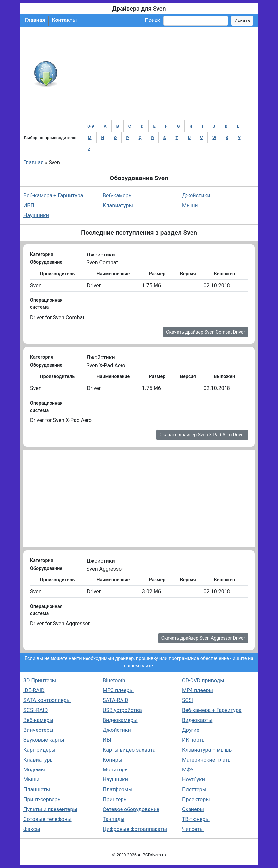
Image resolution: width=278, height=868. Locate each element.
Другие (191, 730)
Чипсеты (193, 829)
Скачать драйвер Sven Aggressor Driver (203, 638)
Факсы (32, 829)
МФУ (188, 770)
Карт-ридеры (39, 750)
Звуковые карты (44, 740)
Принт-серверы (43, 799)
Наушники (36, 215)
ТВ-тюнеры (196, 819)
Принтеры (115, 799)
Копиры (112, 760)
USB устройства (122, 710)
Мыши (190, 205)
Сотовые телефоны (48, 819)
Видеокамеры (120, 720)
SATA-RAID (116, 700)
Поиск (152, 20)
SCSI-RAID (35, 710)
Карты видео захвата (129, 750)
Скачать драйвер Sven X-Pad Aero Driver (202, 435)
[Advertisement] (161, 74)
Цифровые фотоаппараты (135, 829)
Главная (35, 20)
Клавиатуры (118, 205)
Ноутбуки (193, 780)
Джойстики (196, 196)
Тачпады (114, 819)
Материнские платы (207, 760)
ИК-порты (194, 740)
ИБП (29, 205)
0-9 (91, 126)
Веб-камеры (118, 196)
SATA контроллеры (47, 700)
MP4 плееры (197, 690)
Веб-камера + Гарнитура (53, 196)
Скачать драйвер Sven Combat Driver (206, 332)
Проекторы (196, 799)
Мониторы (116, 770)
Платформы (118, 789)
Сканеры (193, 809)
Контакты (64, 20)
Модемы (34, 770)
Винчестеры (38, 730)
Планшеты (37, 789)
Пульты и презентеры (50, 809)
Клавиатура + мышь (207, 750)
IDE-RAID (34, 690)
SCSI (188, 700)
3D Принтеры (40, 680)
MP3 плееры (118, 690)
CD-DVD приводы (203, 680)
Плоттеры (194, 789)
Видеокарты (197, 720)
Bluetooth (114, 680)
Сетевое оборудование (131, 809)
